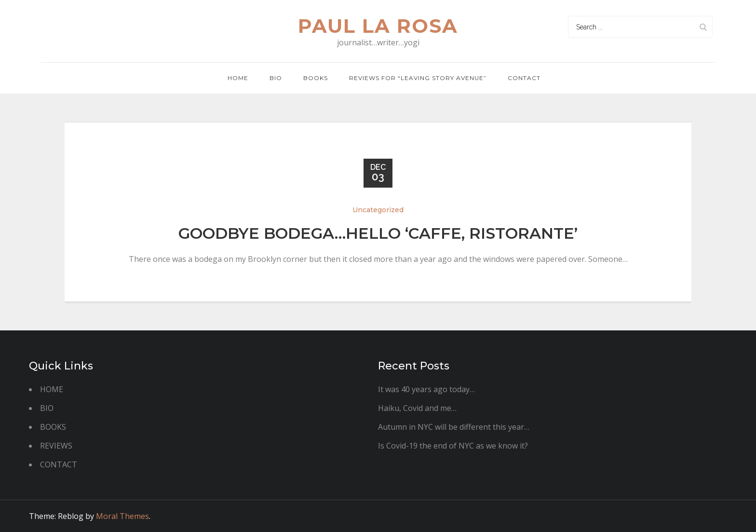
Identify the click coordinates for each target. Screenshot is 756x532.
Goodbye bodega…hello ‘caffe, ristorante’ (378, 233)
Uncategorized (378, 210)
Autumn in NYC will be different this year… (454, 427)
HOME (52, 389)
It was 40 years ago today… (426, 389)
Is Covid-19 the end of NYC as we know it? (453, 446)
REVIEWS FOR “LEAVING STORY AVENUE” (418, 78)
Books (316, 78)
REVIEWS (56, 446)
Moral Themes (122, 516)
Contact (524, 78)
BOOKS (53, 427)
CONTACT (59, 464)
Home (238, 78)
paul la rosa (378, 26)
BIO (276, 78)
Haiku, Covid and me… (417, 408)
